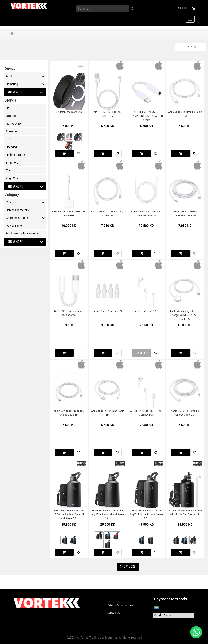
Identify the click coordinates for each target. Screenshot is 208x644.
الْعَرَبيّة (158, 615)
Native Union (14, 124)
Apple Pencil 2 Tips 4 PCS (108, 311)
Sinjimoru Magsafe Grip (69, 112)
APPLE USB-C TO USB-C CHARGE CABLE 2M (185, 213)
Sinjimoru (12, 163)
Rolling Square (15, 155)
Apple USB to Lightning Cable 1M (108, 413)
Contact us (114, 613)
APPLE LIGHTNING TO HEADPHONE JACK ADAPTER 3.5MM (146, 116)
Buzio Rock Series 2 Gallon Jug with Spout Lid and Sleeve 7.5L (146, 514)
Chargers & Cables (25, 218)
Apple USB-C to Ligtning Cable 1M (185, 114)
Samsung (25, 84)
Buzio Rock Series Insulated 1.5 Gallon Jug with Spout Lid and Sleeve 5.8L (69, 514)
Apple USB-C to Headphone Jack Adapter (69, 313)
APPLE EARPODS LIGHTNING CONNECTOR (146, 413)
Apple (25, 76)
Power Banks (14, 225)
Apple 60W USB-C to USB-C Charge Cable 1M (69, 413)
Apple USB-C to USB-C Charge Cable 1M (108, 213)
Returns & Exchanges (120, 605)
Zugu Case (13, 178)
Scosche (11, 131)
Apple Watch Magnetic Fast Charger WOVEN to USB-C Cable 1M (185, 315)
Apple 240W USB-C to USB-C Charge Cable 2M (146, 213)
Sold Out (142, 353)
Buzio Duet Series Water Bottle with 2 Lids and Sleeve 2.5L (185, 512)
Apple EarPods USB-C (146, 311)
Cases (25, 202)
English (168, 615)
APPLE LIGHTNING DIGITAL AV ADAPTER (69, 213)
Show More (25, 92)
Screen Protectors (17, 210)
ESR (9, 139)
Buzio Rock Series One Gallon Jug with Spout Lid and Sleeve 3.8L (108, 514)
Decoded (11, 147)
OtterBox (12, 116)
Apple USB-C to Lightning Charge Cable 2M (185, 413)
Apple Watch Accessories (22, 233)
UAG (9, 108)
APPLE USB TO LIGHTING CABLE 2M (108, 114)
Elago (10, 170)
